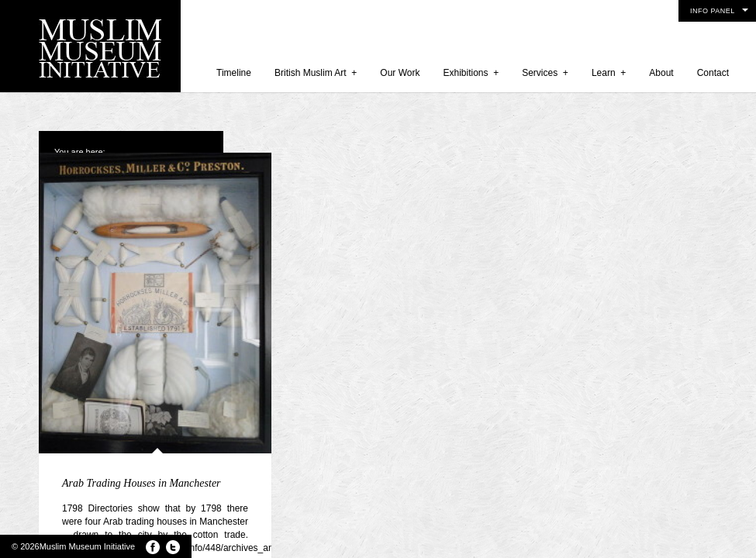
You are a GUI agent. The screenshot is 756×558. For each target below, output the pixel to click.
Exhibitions (471, 73)
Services (545, 73)
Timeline (234, 73)
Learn (609, 73)
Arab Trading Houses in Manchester (142, 483)
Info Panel (713, 11)
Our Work (400, 73)
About (661, 73)
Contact (713, 73)
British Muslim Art (316, 73)
